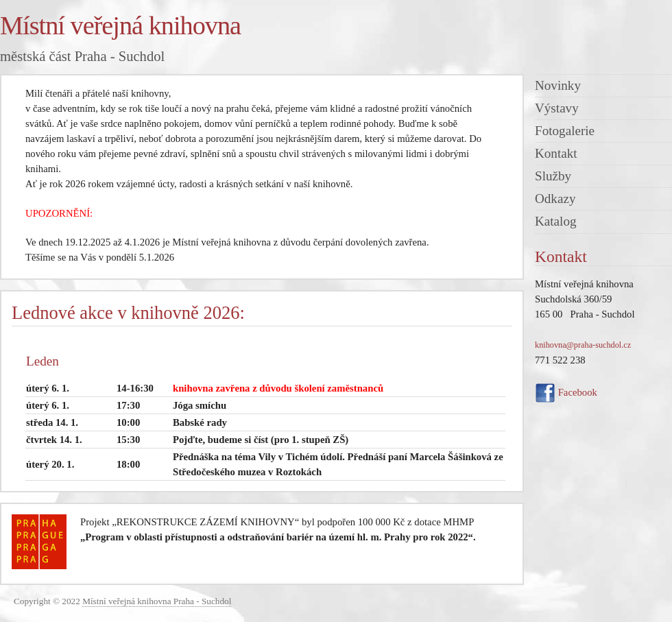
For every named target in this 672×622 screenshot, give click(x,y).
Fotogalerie (565, 131)
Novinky (558, 85)
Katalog (556, 221)
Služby (553, 176)
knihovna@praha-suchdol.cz (583, 345)
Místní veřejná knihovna (120, 25)
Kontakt (556, 153)
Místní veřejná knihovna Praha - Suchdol (157, 601)
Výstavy (557, 108)
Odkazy (555, 199)
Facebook (566, 392)
